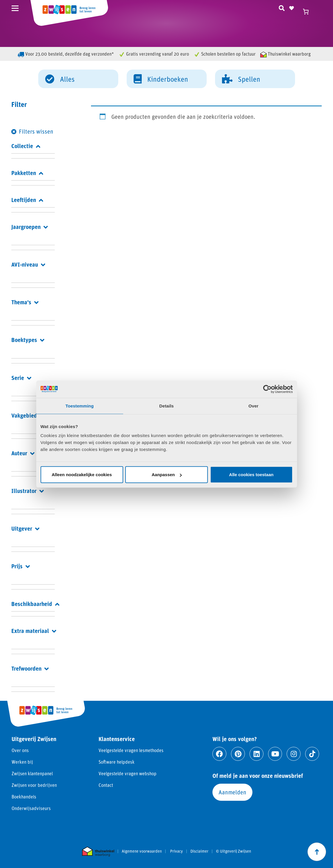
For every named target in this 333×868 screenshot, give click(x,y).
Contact (106, 785)
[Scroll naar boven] (317, 852)
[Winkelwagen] (308, 12)
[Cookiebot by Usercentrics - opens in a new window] (267, 389)
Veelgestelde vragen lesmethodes (131, 750)
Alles (60, 79)
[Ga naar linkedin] (256, 754)
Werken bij (22, 762)
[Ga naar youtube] (275, 754)
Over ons (20, 750)
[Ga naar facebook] (219, 754)
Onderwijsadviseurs (31, 808)
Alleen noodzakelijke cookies (82, 475)
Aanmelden (232, 792)
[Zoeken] (282, 7)
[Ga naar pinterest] (238, 754)
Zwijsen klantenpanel (32, 773)
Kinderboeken (161, 79)
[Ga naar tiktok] (312, 754)
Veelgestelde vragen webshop (128, 773)
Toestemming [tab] (80, 406)
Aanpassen (167, 475)
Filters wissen (36, 131)
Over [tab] (253, 406)
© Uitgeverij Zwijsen (233, 851)
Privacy (176, 851)
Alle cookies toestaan (251, 475)
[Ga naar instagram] (294, 754)
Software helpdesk (117, 762)
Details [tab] (167, 406)
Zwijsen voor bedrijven (34, 785)
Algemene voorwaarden (142, 851)
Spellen (241, 79)
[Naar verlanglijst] (292, 7)
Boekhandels (24, 797)
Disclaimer (199, 851)
